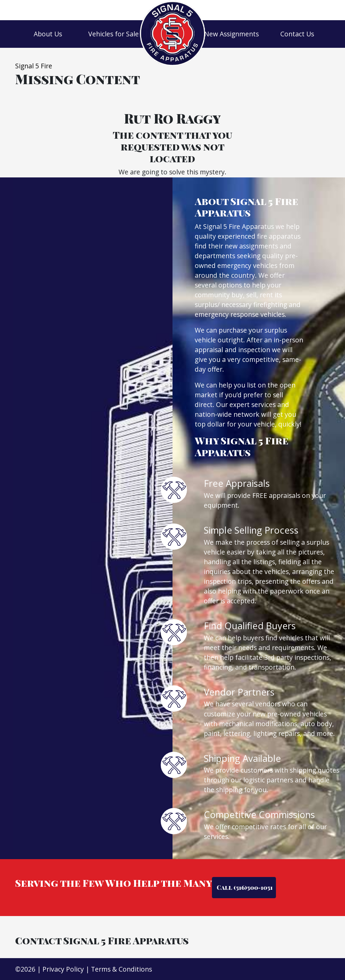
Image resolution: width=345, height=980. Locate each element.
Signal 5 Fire (34, 66)
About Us (48, 34)
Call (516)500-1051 (244, 887)
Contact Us (297, 34)
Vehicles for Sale (114, 34)
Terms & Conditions (121, 969)
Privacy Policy (63, 969)
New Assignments (231, 34)
